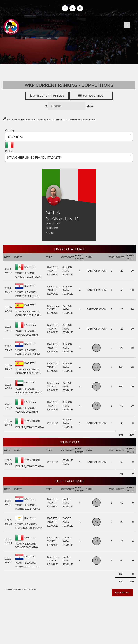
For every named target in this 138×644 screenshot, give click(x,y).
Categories (91, 96)
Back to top (122, 593)
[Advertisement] (69, 619)
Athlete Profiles (47, 96)
